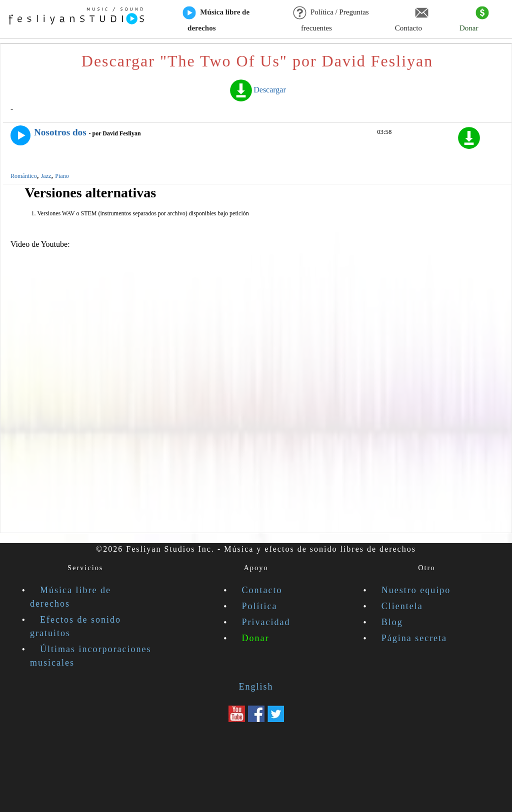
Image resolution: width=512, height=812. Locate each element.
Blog (392, 622)
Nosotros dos (60, 132)
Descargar (257, 90)
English (256, 687)
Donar (474, 19)
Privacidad (266, 622)
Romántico (24, 176)
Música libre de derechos (216, 19)
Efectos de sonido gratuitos (75, 626)
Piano (62, 176)
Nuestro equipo (416, 590)
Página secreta (414, 638)
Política (260, 606)
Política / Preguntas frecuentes (331, 19)
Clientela (402, 606)
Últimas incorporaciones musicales (90, 656)
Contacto (412, 19)
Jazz (46, 176)
